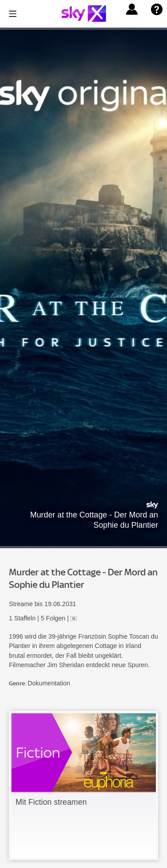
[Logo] (84, 14)
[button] (132, 9)
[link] (83, 785)
